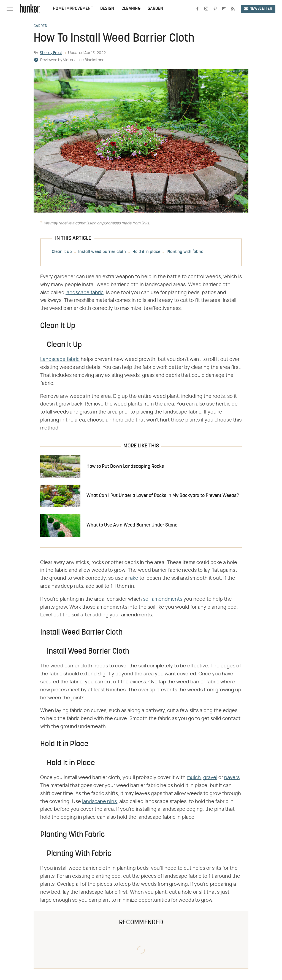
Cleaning (131, 9)
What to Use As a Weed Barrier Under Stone (132, 525)
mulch (194, 778)
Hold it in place (146, 252)
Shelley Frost (51, 53)
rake (133, 578)
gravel (210, 778)
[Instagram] (206, 9)
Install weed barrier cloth (102, 252)
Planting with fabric (185, 252)
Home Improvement (73, 9)
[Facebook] (197, 9)
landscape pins (99, 802)
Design (107, 9)
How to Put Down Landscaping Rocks (125, 467)
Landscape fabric (60, 359)
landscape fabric (85, 293)
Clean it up (62, 252)
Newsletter (258, 9)
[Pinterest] (215, 9)
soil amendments (163, 599)
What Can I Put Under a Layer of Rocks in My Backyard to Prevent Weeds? (163, 496)
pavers (232, 778)
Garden (155, 9)
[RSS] (233, 9)
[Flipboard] (224, 9)
